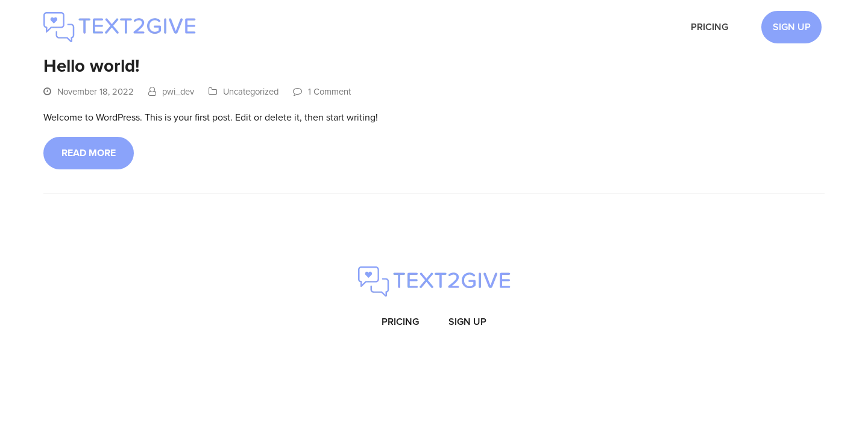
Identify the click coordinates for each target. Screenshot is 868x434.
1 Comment (329, 92)
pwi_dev (178, 92)
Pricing (400, 322)
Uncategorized (251, 92)
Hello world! (92, 66)
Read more (89, 153)
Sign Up (467, 322)
